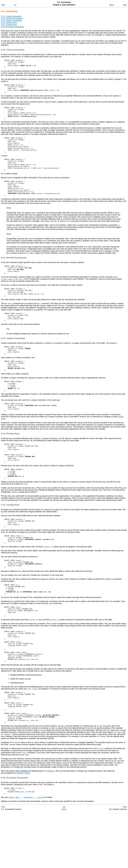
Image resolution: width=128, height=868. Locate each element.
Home (112, 5)
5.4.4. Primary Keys (9, 23)
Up (15, 5)
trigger (16, 242)
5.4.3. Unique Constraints (11, 20)
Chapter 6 (51, 826)
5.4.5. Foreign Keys (9, 25)
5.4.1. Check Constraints (11, 16)
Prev (3, 5)
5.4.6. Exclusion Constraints (12, 27)
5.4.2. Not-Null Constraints (12, 18)
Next (125, 5)
